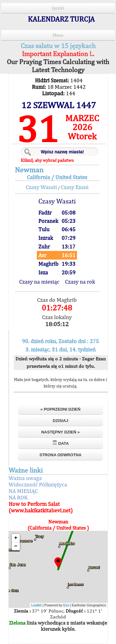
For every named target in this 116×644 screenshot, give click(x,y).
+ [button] (16, 538)
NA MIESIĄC (23, 491)
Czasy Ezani (75, 187)
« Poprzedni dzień (60, 409)
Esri (66, 605)
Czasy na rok (80, 282)
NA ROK (18, 497)
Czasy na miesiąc (39, 282)
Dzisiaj (61, 421)
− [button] (16, 546)
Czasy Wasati (41, 187)
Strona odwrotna (60, 455)
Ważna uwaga (25, 478)
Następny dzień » (60, 432)
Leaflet (36, 605)
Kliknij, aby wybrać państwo (47, 160)
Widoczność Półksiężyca (38, 484)
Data (61, 443)
